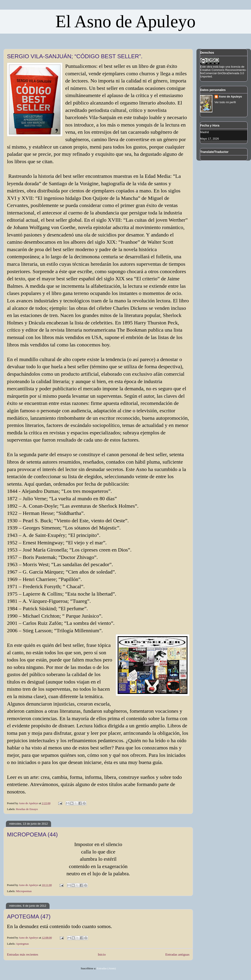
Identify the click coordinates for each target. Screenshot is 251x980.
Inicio (102, 954)
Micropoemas (24, 891)
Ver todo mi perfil (225, 102)
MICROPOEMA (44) (32, 834)
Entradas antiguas (177, 954)
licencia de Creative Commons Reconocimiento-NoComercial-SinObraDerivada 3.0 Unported (223, 72)
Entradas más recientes (23, 954)
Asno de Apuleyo (230, 97)
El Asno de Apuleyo (125, 21)
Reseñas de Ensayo (27, 809)
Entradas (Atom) (106, 968)
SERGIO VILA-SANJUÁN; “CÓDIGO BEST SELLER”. (75, 56)
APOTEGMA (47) (29, 917)
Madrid (205, 132)
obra (210, 67)
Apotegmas (22, 944)
